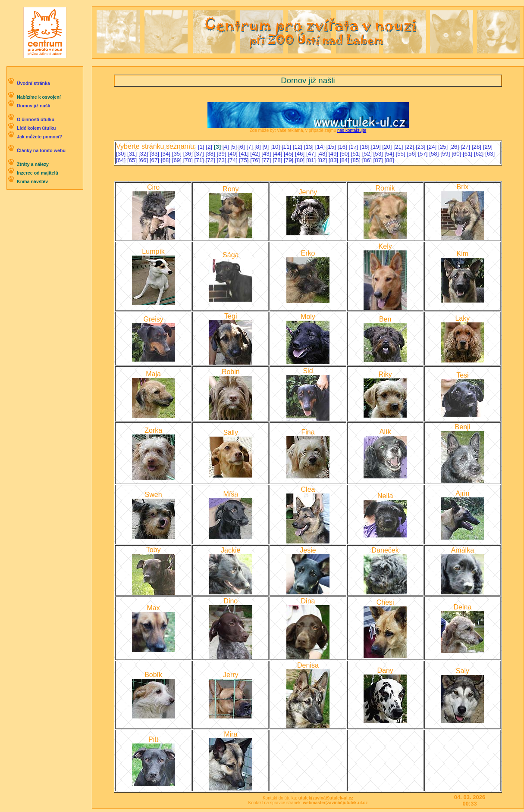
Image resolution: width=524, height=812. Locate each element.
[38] (211, 154)
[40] (233, 154)
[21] (399, 147)
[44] (278, 154)
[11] (287, 147)
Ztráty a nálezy (33, 164)
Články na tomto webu (41, 150)
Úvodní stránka (33, 83)
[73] (222, 160)
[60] (457, 154)
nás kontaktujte (352, 130)
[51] (357, 154)
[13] (310, 147)
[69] (178, 160)
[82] (323, 160)
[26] (455, 147)
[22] (410, 147)
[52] (368, 154)
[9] (266, 147)
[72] (211, 160)
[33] (155, 154)
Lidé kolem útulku (36, 128)
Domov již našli (34, 106)
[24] (433, 147)
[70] (189, 160)
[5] (234, 147)
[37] (200, 154)
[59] (446, 154)
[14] (321, 147)
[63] (490, 154)
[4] (227, 147)
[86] (368, 160)
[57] (424, 154)
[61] (468, 154)
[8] (259, 147)
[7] (250, 147)
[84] (345, 160)
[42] (256, 154)
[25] (444, 147)
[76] (256, 160)
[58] (435, 154)
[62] (480, 154)
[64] (122, 160)
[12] (298, 147)
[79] (289, 160)
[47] (312, 154)
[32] (144, 154)
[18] (365, 147)
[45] (289, 154)
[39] (222, 154)
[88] (389, 160)
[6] (243, 147)
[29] (488, 147)
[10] (276, 147)
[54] (390, 154)
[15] (332, 147)
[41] (245, 154)
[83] (334, 160)
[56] (412, 154)
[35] (178, 154)
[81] (312, 160)
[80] (301, 160)
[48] (323, 154)
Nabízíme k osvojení (39, 97)
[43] (267, 154)
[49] (334, 154)
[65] (133, 160)
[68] (166, 160)
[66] (144, 160)
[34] (166, 154)
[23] (421, 147)
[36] (189, 154)
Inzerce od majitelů (38, 173)
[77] (267, 160)
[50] (345, 154)
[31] (133, 154)
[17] (355, 147)
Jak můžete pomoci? (39, 137)
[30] (122, 154)
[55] (401, 154)
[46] (301, 154)
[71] (200, 160)
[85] (357, 160)
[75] (245, 160)
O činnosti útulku (36, 119)
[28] (477, 147)
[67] (155, 160)
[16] (343, 147)
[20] (388, 147)
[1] (202, 147)
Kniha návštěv (32, 181)
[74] (233, 160)
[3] (218, 147)
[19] (377, 147)
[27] (466, 147)
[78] (278, 160)
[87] (379, 160)
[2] (210, 147)
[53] (379, 154)
